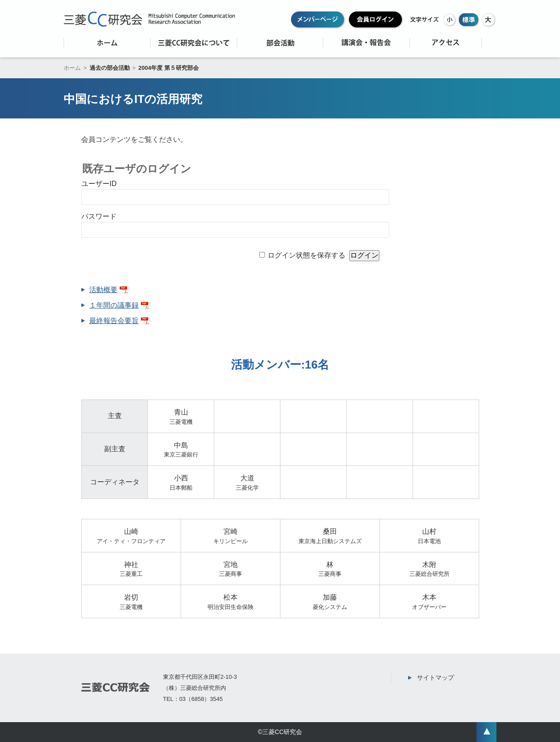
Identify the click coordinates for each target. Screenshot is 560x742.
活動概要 (103, 290)
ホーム (72, 68)
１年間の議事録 (114, 305)
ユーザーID (99, 184)
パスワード (99, 216)
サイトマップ (435, 677)
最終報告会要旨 (114, 321)
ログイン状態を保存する (306, 255)
